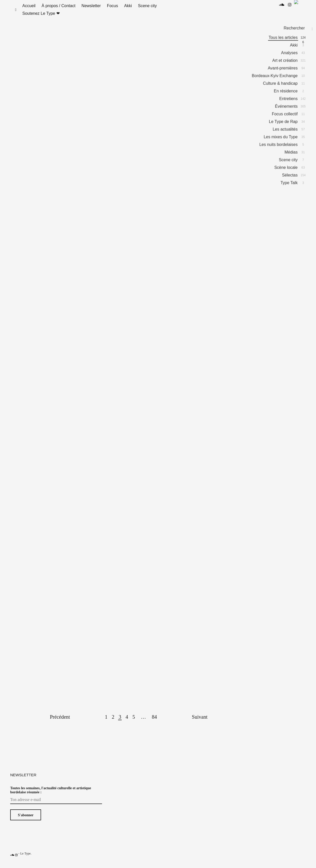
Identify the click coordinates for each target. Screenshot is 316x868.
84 (154, 722)
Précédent (60, 722)
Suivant (200, 722)
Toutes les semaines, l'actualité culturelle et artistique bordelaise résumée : (51, 795)
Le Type (25, 859)
